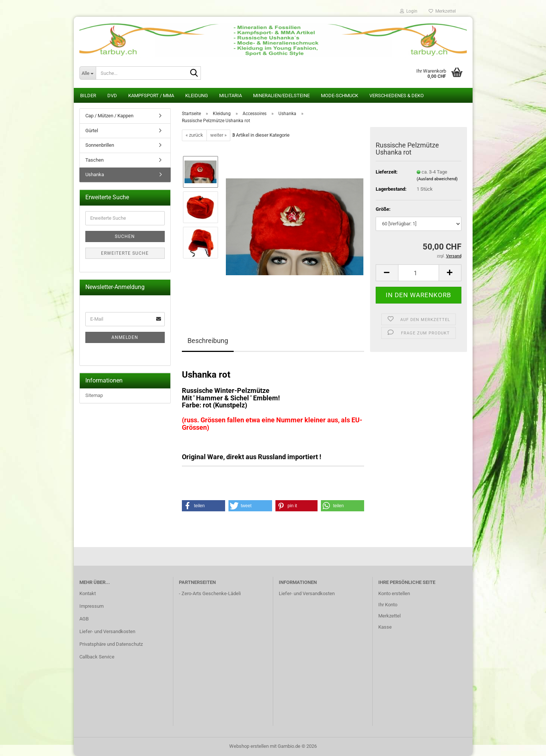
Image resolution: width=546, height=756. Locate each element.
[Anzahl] (419, 273)
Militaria (231, 96)
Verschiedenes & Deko (397, 96)
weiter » (218, 135)
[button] (387, 273)
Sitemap (94, 395)
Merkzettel (442, 11)
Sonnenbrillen (100, 145)
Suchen (125, 236)
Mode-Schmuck (340, 96)
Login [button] (409, 11)
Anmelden (125, 337)
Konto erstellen (394, 593)
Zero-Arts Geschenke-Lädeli (211, 593)
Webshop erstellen (249, 746)
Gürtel (92, 131)
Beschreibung (208, 341)
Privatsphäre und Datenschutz (111, 644)
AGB (84, 619)
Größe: (383, 209)
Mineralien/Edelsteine (281, 96)
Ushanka (95, 174)
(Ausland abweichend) (437, 179)
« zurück (194, 135)
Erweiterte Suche (125, 253)
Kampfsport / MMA (151, 96)
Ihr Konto (388, 605)
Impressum (91, 606)
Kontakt (88, 593)
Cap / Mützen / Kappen (109, 116)
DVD (112, 96)
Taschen (94, 160)
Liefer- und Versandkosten (107, 631)
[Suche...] (88, 73)
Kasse (385, 627)
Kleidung (197, 96)
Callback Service (97, 657)
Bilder (88, 96)
